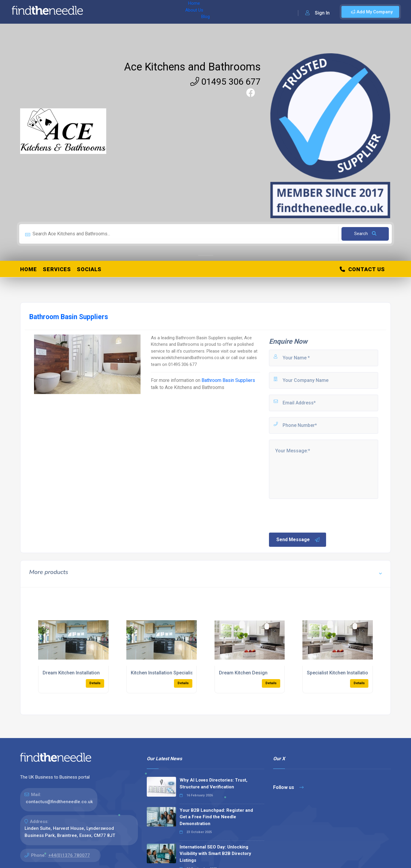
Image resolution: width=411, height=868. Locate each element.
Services (57, 269)
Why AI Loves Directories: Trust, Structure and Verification (213, 783)
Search (365, 234)
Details (95, 683)
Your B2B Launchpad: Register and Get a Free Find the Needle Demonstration (216, 817)
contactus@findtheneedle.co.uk (59, 802)
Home (104, 12)
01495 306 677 (225, 82)
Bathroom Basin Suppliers (228, 380)
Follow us (288, 787)
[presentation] (313, 515)
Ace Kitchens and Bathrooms (192, 67)
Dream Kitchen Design (243, 673)
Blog (148, 12)
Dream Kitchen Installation (71, 673)
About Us (127, 12)
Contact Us (362, 269)
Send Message (298, 540)
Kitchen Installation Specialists (164, 673)
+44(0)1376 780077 (69, 855)
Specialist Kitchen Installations (340, 673)
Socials (89, 269)
